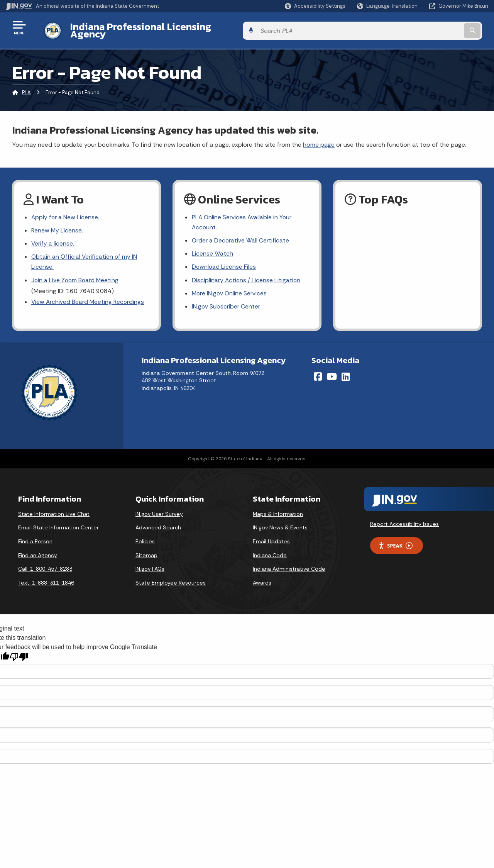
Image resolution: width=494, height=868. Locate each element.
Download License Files (224, 263)
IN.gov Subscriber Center (226, 304)
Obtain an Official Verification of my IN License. (85, 258)
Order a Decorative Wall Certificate (241, 236)
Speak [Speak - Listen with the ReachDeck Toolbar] (395, 543)
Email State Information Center (58, 525)
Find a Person (35, 539)
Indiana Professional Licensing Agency (152, 27)
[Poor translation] (19, 655)
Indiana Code (270, 553)
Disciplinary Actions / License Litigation (247, 277)
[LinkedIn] (346, 374)
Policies (145, 539)
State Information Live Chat (54, 511)
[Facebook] (318, 374)
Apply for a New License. (66, 212)
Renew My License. (58, 225)
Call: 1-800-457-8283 (45, 566)
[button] (315, 6)
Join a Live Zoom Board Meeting (76, 277)
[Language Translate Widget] (388, 6)
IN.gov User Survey (159, 511)
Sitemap (146, 553)
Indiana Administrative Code (289, 566)
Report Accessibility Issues (404, 521)
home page (319, 138)
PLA (26, 87)
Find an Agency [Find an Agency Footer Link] (38, 553)
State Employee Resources (171, 580)
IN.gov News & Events (280, 525)
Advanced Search (158, 525)
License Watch (212, 249)
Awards (262, 580)
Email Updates (271, 539)
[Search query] (433, 28)
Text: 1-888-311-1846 (46, 580)
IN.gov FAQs (150, 566)
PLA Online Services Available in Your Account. (242, 217)
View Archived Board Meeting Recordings (89, 299)
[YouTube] (332, 374)
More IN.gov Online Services (230, 290)
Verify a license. (53, 239)
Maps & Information (278, 511)
